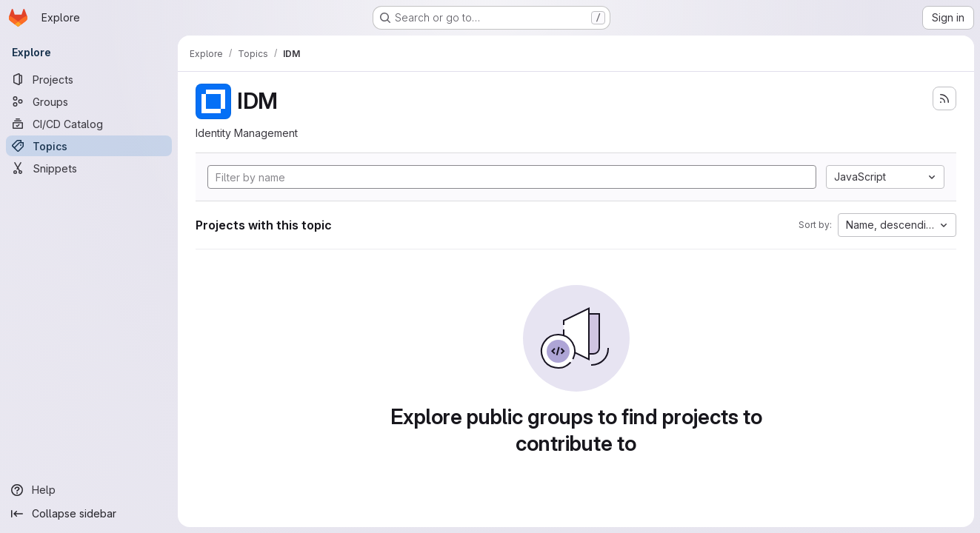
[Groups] (89, 101)
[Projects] (89, 79)
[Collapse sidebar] (89, 514)
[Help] (89, 490)
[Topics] (89, 146)
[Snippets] (89, 168)
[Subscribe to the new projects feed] (944, 98)
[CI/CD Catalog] (89, 124)
